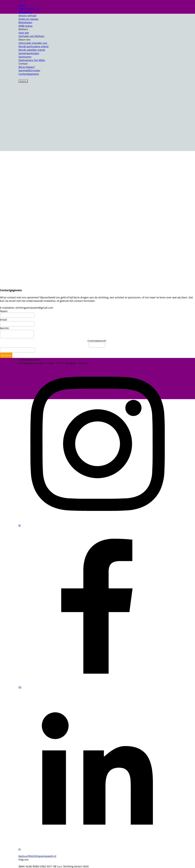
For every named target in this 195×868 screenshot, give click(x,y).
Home (22, 5)
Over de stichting (29, 9)
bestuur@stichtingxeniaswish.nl (37, 856)
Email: (4, 320)
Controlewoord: (97, 341)
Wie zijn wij (25, 12)
